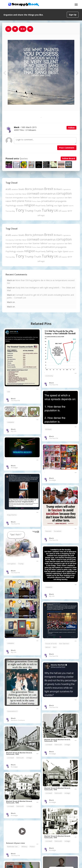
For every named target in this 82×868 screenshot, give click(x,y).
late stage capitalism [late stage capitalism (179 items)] (56, 198)
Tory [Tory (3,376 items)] (20, 210)
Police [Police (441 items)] (28, 201)
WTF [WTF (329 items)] (70, 211)
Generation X (12, 711)
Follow (71, 128)
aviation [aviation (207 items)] (15, 189)
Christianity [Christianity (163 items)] (10, 194)
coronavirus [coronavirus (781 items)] (48, 193)
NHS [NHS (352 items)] (14, 201)
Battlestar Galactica (14, 847)
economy (49, 376)
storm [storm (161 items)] (71, 206)
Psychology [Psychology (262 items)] (11, 205)
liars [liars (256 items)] (70, 197)
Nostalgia (14, 468)
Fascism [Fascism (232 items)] (9, 198)
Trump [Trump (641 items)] (29, 211)
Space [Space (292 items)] (66, 205)
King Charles (12, 515)
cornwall (49, 745)
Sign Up (73, 15)
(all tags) (41, 215)
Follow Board (69, 158)
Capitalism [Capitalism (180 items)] (67, 189)
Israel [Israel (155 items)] (26, 198)
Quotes (24, 159)
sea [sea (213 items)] (56, 206)
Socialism (58, 531)
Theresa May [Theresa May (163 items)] (10, 211)
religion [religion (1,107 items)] (30, 205)
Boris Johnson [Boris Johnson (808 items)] (34, 189)
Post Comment (67, 148)
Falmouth (58, 745)
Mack (13, 399)
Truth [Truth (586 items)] (38, 211)
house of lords (51, 644)
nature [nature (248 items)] (8, 201)
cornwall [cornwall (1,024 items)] (33, 193)
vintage (67, 745)
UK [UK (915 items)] (56, 210)
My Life (14, 431)
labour (48, 647)
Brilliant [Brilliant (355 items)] (58, 189)
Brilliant (48, 429)
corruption (11, 564)
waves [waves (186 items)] (65, 211)
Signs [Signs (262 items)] (60, 205)
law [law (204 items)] (66, 198)
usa (9, 392)
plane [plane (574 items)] (21, 201)
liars (55, 647)
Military (24, 847)
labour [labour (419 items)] (44, 197)
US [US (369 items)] (60, 211)
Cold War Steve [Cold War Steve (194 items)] (20, 194)
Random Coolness (18, 720)
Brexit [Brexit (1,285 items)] (49, 189)
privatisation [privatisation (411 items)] (48, 201)
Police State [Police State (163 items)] (36, 201)
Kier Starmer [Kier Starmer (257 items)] (34, 197)
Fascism (48, 531)
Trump (21, 564)
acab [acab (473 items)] (8, 189)
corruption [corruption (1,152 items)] (64, 193)
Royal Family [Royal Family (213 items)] (41, 206)
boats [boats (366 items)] (21, 189)
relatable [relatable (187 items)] (20, 206)
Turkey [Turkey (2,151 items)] (48, 210)
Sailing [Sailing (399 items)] (50, 205)
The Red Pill (15, 400)
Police (32, 847)
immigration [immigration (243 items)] (18, 198)
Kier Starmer (64, 644)
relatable (11, 422)
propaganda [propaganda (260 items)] (61, 201)
